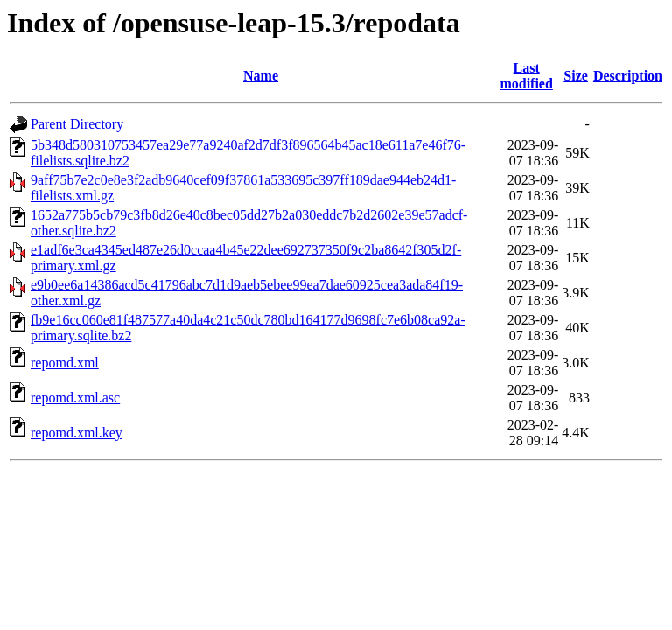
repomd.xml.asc (75, 398)
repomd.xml (65, 363)
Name (261, 76)
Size (576, 76)
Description (628, 76)
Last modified (526, 76)
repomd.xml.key (77, 433)
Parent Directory (77, 124)
